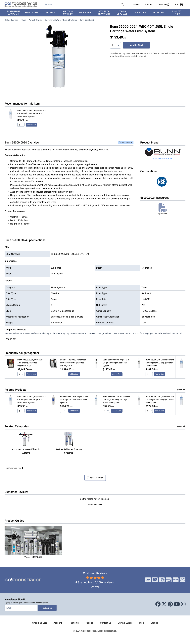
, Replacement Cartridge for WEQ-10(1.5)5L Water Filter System (32, 113)
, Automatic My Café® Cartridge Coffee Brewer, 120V (73, 363)
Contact (149, 5)
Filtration (158, 13)
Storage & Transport (104, 13)
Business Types (176, 13)
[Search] (82, 5)
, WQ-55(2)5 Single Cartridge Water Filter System (116, 363)
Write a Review (95, 505)
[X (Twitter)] (164, 604)
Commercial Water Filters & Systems (61, 20)
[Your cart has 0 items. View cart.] (179, 5)
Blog (142, 623)
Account (58, 623)
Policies (89, 623)
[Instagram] (183, 604)
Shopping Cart (40, 623)
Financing (74, 623)
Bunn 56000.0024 (87, 20)
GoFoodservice (11, 20)
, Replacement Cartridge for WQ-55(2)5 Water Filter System (160, 363)
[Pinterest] (170, 604)
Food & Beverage (122, 13)
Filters (23, 20)
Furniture (140, 13)
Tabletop (50, 13)
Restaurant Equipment (14, 13)
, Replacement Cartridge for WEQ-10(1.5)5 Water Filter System (117, 400)
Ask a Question (126, 143)
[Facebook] (158, 604)
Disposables (86, 13)
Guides (136, 5)
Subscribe (47, 608)
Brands (154, 623)
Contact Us (106, 623)
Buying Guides (125, 623)
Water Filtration (35, 20)
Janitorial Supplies (68, 13)
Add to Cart (136, 45)
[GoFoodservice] (21, 5)
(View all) (181, 390)
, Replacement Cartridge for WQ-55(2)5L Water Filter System (160, 400)
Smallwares (32, 13)
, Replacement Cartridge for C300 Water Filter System (74, 400)
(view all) (95, 587)
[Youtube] (177, 604)
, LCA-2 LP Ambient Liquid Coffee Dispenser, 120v (30, 363)
